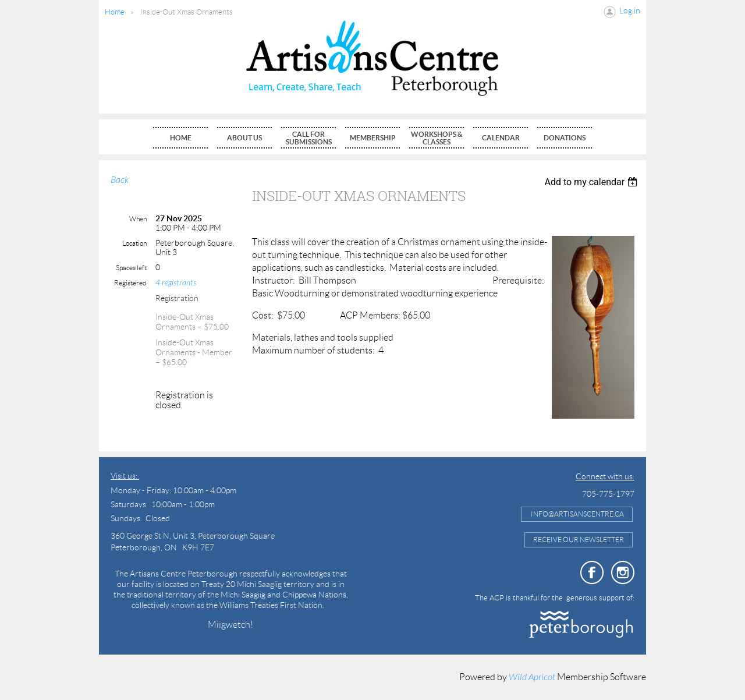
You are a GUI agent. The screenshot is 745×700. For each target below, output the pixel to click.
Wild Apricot (532, 677)
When (138, 219)
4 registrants (176, 283)
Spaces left (131, 268)
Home (115, 12)
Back (120, 180)
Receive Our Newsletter (579, 540)
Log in (630, 10)
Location (134, 243)
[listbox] (592, 182)
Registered (130, 283)
